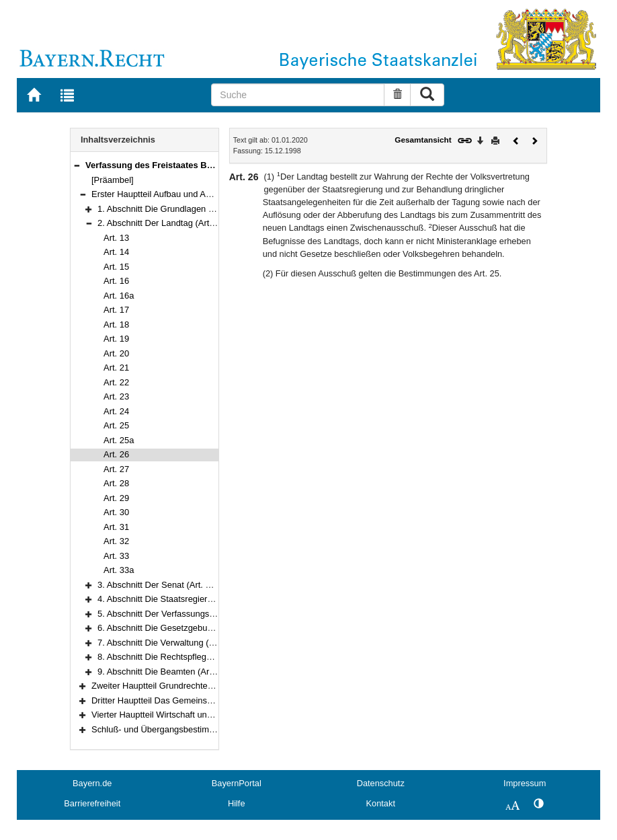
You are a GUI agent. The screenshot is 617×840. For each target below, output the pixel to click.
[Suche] (298, 95)
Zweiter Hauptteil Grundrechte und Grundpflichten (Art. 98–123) (214, 686)
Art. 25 (116, 425)
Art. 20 (116, 353)
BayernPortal (237, 783)
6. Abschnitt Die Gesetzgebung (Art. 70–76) (181, 628)
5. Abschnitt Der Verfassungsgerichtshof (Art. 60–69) (199, 614)
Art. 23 (116, 396)
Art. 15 (116, 267)
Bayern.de (92, 783)
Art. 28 (116, 483)
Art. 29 (116, 498)
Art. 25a (119, 440)
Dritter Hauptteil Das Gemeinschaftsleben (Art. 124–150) (201, 700)
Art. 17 (116, 310)
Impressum (525, 783)
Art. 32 (116, 541)
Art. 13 (116, 238)
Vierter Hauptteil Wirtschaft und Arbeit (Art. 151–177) (193, 715)
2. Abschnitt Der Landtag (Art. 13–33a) (172, 223)
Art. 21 (116, 368)
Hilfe (237, 803)
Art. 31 (116, 527)
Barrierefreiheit (92, 803)
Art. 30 (116, 512)
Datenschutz (381, 783)
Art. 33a (119, 570)
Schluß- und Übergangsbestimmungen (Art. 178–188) (195, 729)
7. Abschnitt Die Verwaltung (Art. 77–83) (175, 643)
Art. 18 (116, 324)
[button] (77, 165)
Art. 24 (116, 411)
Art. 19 (116, 339)
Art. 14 (116, 252)
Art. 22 (116, 382)
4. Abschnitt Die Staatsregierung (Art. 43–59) (184, 599)
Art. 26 (116, 454)
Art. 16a (119, 296)
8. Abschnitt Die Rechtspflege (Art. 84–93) (178, 657)
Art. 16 (116, 281)
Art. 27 (116, 469)
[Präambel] (113, 180)
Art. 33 (116, 556)
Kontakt (381, 803)
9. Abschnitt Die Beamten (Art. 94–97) (170, 672)
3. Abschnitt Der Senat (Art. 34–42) (165, 585)
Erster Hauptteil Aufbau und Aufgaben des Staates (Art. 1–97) (210, 194)
